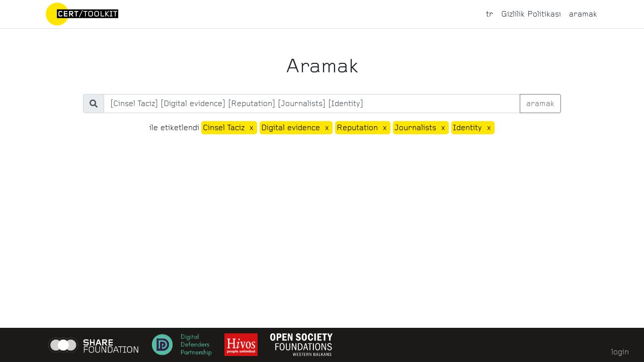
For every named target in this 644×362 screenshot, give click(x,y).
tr (490, 14)
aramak (583, 14)
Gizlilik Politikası (531, 14)
